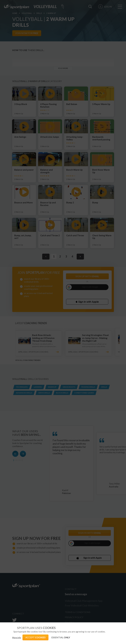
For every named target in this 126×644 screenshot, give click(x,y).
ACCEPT (35, 637)
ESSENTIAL (61, 637)
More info (17, 637)
